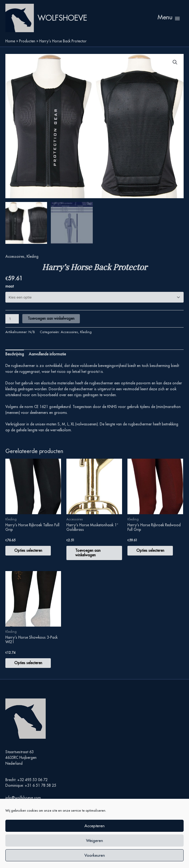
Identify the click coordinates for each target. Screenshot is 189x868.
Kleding (33, 262)
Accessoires (15, 262)
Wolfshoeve (70, 20)
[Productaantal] (12, 325)
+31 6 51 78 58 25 (40, 792)
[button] (175, 67)
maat (10, 292)
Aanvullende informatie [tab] (47, 360)
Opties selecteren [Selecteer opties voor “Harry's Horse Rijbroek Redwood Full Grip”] (152, 556)
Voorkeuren (95, 855)
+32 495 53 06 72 (32, 786)
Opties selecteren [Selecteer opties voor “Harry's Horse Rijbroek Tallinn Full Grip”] (30, 556)
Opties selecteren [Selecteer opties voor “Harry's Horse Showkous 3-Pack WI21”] (30, 669)
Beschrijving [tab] (15, 360)
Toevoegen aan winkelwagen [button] (90, 559)
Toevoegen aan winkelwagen (51, 324)
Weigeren (94, 841)
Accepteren (94, 826)
